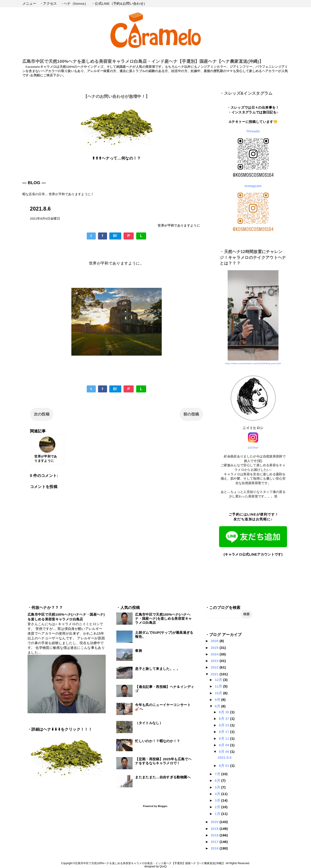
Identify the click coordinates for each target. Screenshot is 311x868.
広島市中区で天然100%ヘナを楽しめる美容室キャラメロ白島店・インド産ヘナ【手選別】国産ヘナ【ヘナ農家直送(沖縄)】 (143, 61)
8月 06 (224, 752)
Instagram (253, 186)
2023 (215, 661)
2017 (215, 842)
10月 (219, 693)
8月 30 (224, 712)
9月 (218, 700)
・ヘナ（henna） (74, 4)
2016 (215, 848)
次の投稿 (42, 414)
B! (115, 236)
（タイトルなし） (149, 723)
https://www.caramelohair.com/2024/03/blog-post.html (253, 364)
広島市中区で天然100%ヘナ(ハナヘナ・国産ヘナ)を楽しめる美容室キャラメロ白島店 (163, 618)
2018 (215, 835)
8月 (218, 706)
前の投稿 (191, 414)
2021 (215, 674)
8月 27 (224, 719)
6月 (218, 780)
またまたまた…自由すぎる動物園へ (163, 777)
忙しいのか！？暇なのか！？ (158, 741)
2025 (215, 648)
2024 (215, 654)
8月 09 (224, 745)
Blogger (163, 806)
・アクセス (48, 4)
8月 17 (224, 732)
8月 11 (224, 738)
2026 (215, 641)
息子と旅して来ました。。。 (158, 669)
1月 (218, 814)
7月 (218, 774)
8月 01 (224, 766)
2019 (215, 829)
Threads (253, 131)
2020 (215, 822)
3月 (218, 800)
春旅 (139, 651)
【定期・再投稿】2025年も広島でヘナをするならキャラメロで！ (163, 761)
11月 (219, 686)
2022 (215, 667)
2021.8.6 (225, 757)
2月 (218, 807)
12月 (219, 680)
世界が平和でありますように (179, 226)
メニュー (29, 4)
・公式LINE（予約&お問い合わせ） (119, 4)
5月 (218, 787)
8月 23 (224, 725)
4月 (218, 794)
